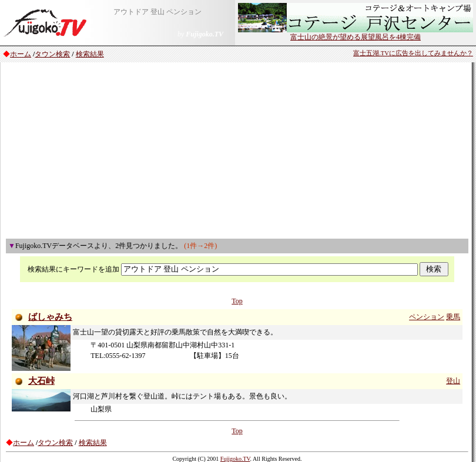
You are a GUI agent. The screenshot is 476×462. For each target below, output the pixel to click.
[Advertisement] (237, 150)
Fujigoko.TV (235, 459)
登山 (453, 381)
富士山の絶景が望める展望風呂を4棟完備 (356, 34)
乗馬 (453, 317)
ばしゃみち (50, 317)
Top (237, 301)
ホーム (21, 54)
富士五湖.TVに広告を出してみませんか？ (413, 53)
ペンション (427, 317)
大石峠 (41, 381)
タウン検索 (52, 54)
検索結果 (90, 54)
